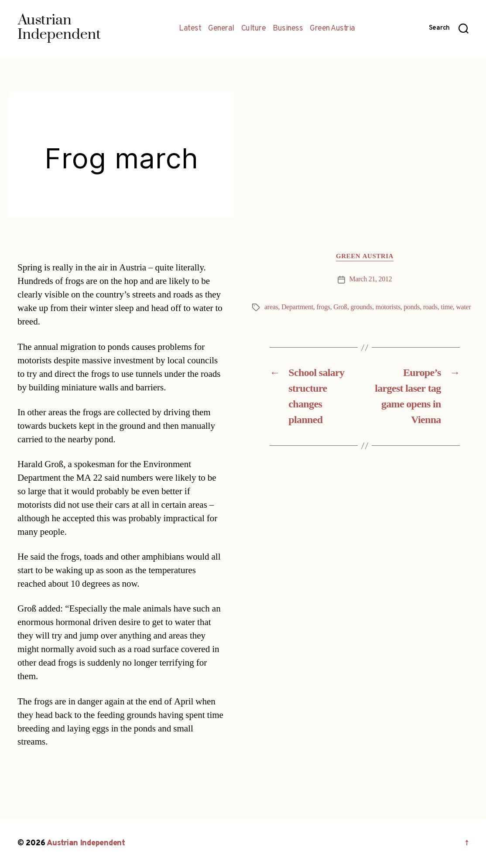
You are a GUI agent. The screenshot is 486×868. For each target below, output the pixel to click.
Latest (190, 29)
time (447, 307)
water (463, 307)
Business (288, 29)
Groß (340, 307)
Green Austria (332, 29)
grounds (362, 307)
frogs (323, 307)
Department (297, 307)
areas (271, 307)
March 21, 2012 (371, 279)
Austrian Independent (86, 843)
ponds (412, 307)
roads (430, 307)
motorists (388, 307)
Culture (254, 29)
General (221, 29)
